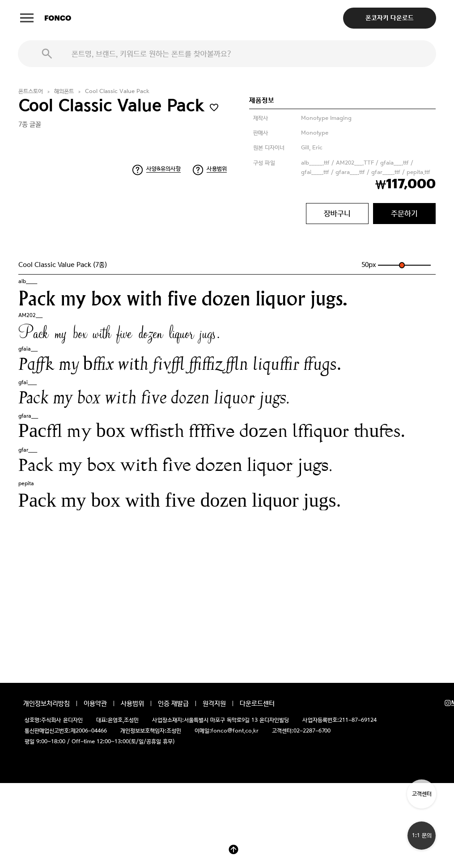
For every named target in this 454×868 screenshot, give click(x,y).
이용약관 (95, 703)
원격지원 (214, 703)
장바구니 (337, 213)
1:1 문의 (422, 836)
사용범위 (217, 169)
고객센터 (422, 794)
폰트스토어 (31, 91)
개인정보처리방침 (47, 703)
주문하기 (404, 213)
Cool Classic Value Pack (117, 91)
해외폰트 (64, 91)
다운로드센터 (257, 703)
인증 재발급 (173, 703)
